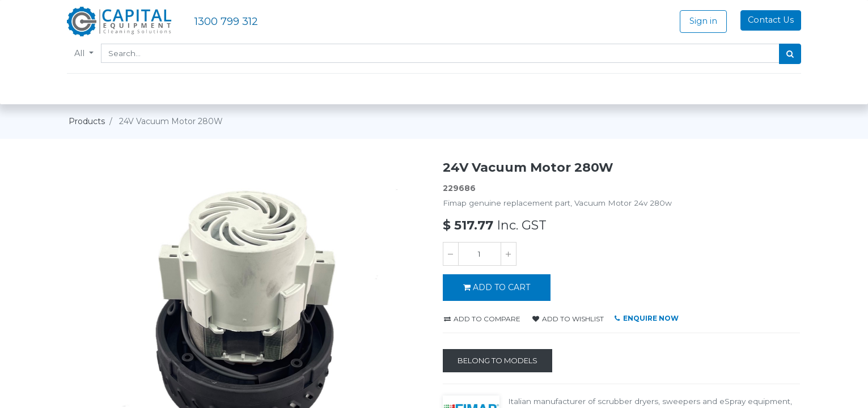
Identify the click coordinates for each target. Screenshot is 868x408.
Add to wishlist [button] (568, 319)
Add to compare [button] (482, 319)
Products (87, 121)
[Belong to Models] (497, 361)
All (82, 53)
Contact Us (769, 20)
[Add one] (509, 254)
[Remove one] (451, 254)
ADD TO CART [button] (497, 287)
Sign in (702, 21)
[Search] (789, 54)
